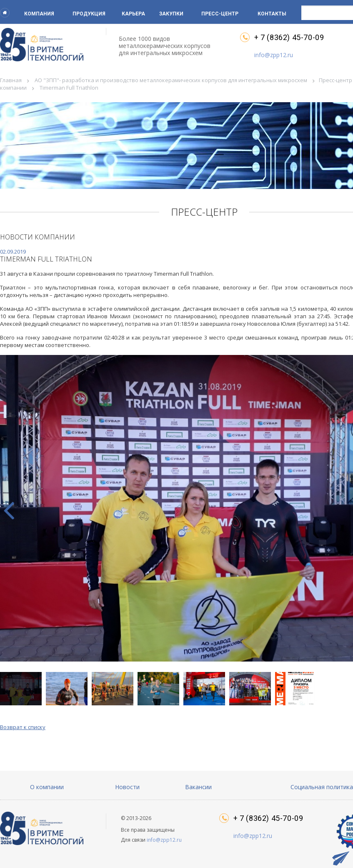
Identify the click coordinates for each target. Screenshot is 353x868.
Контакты (272, 14)
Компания (39, 14)
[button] (69, 689)
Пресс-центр (220, 14)
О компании (47, 787)
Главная (11, 80)
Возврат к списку (23, 727)
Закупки (171, 14)
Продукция (89, 14)
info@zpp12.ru (274, 55)
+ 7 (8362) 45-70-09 (289, 38)
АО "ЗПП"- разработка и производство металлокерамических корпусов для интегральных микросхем (171, 80)
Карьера (133, 14)
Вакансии (198, 787)
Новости (127, 787)
